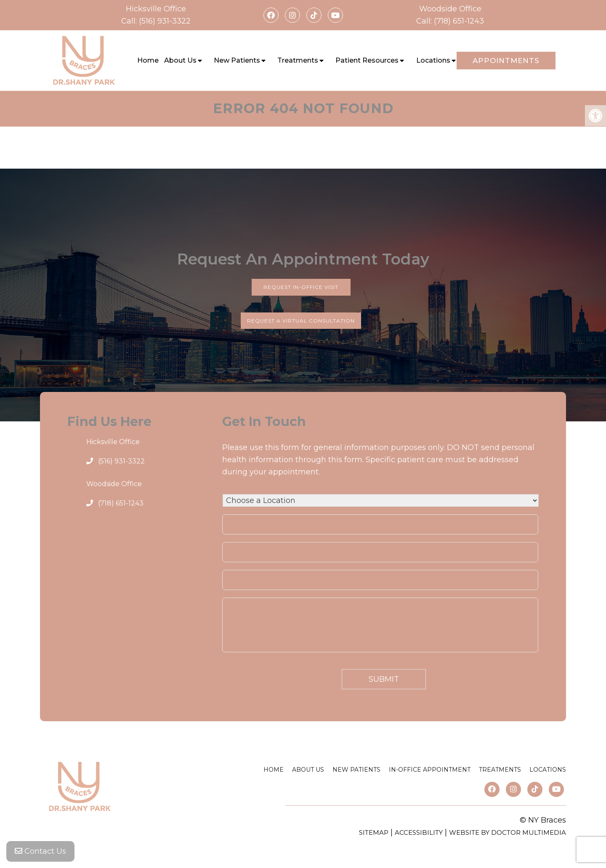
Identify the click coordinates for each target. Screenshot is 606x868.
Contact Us (40, 851)
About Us (180, 60)
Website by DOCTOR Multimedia (508, 832)
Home (148, 60)
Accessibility (419, 832)
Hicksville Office (156, 9)
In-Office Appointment (430, 770)
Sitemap (374, 832)
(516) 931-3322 (165, 21)
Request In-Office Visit (301, 287)
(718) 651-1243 (459, 21)
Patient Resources (367, 60)
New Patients (237, 60)
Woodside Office (450, 9)
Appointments (506, 61)
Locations (433, 60)
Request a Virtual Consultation (301, 321)
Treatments (298, 60)
